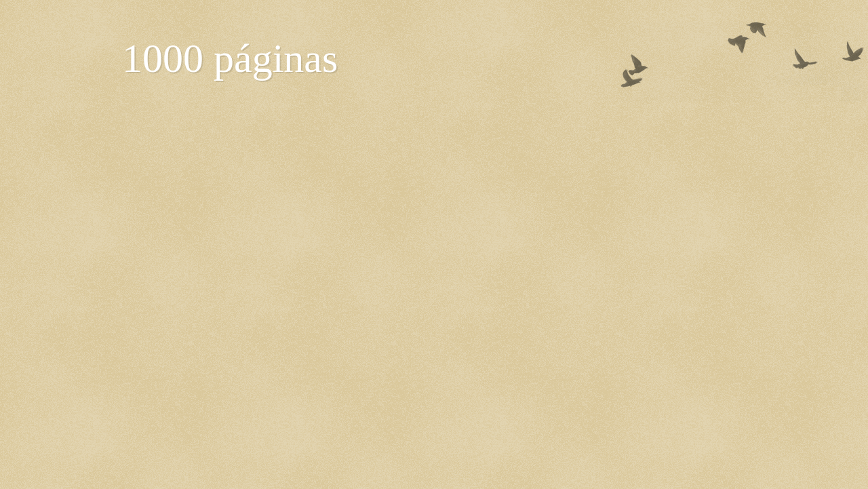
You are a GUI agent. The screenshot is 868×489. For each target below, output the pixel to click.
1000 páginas (230, 58)
